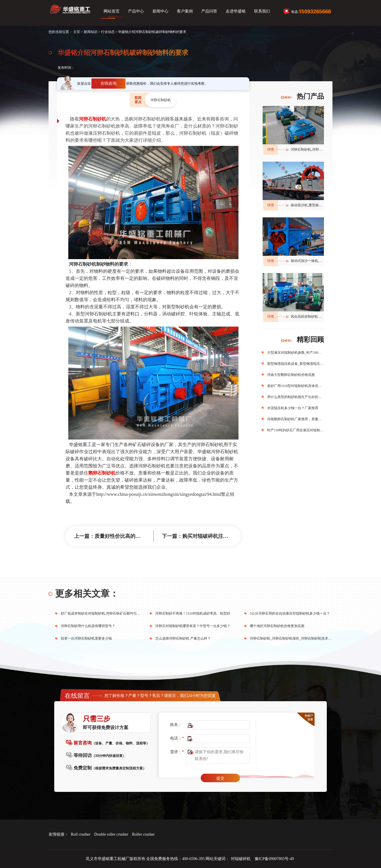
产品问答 (209, 11)
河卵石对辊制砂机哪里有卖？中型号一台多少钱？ (193, 626)
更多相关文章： (87, 594)
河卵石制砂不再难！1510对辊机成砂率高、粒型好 (193, 613)
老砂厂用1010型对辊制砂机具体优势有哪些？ (296, 386)
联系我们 (262, 11)
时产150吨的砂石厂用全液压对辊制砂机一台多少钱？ (296, 430)
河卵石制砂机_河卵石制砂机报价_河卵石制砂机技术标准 (292, 638)
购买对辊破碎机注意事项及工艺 (218, 536)
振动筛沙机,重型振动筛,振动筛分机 (317, 205)
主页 (77, 32)
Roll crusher (81, 834)
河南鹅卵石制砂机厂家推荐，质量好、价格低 (296, 419)
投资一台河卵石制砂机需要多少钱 (86, 638)
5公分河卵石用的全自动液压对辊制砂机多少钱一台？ (290, 613)
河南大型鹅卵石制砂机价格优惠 (291, 375)
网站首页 (112, 11)
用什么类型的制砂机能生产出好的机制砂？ (296, 397)
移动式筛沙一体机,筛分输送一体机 (317, 261)
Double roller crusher (111, 834)
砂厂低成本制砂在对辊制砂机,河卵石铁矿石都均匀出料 (102, 613)
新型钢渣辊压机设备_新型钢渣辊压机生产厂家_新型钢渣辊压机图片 (296, 364)
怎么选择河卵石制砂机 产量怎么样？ (183, 638)
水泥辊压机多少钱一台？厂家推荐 (293, 408)
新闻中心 (160, 11)
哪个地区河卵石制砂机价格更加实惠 (277, 626)
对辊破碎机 (241, 859)
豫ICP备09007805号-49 (274, 859)
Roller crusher (143, 834)
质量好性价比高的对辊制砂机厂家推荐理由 (143, 536)
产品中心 (136, 11)
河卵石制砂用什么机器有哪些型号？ (88, 626)
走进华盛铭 (236, 11)
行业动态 (108, 32)
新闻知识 (91, 32)
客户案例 (185, 11)
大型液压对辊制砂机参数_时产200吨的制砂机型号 (296, 353)
